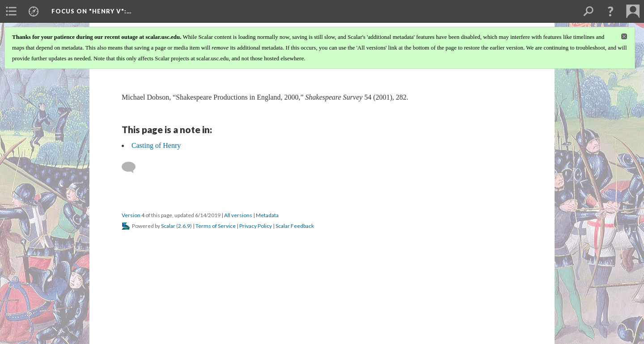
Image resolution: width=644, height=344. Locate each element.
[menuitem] (11, 11)
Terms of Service (216, 226)
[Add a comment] (133, 168)
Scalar (168, 226)
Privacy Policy (256, 226)
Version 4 (133, 215)
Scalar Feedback (295, 226)
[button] (610, 11)
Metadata (267, 215)
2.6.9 (184, 226)
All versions (238, 215)
